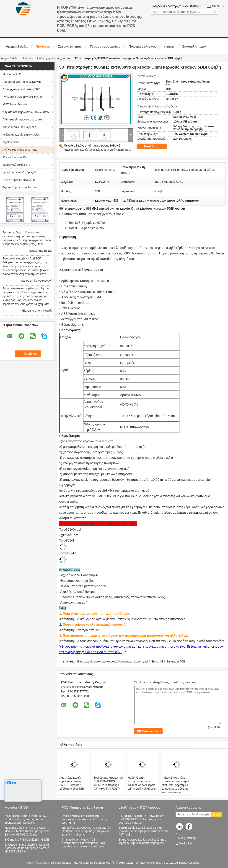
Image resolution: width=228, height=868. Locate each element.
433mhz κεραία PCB (173, 662)
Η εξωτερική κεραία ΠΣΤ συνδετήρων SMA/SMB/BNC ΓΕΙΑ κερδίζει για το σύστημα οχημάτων (141, 819)
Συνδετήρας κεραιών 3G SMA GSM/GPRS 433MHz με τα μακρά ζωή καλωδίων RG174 (108, 783)
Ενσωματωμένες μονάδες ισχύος (22, 97)
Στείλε (216, 815)
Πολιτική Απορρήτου (37, 863)
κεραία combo (11, 142)
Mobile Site (184, 844)
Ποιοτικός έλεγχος (142, 46)
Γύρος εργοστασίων (105, 46)
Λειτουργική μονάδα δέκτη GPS (22, 89)
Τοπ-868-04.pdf (70, 529)
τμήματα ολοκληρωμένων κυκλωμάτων (26, 112)
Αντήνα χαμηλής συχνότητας (54, 58)
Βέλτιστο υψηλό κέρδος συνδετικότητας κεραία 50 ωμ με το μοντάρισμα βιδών (142, 841)
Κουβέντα (154, 146)
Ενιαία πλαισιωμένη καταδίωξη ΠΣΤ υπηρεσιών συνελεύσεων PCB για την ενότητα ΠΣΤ (85, 819)
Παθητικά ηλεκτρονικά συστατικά (22, 120)
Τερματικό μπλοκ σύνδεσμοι (19, 187)
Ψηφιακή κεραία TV (14, 157)
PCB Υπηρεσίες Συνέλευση (19, 180)
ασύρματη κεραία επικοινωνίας (21, 135)
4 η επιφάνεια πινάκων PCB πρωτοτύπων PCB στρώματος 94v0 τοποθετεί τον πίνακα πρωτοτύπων (83, 843)
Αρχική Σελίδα (17, 46)
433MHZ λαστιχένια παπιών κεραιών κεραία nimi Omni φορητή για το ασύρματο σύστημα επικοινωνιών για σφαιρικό (176, 787)
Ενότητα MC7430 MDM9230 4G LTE (27, 840)
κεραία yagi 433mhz (146, 662)
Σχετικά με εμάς (70, 46)
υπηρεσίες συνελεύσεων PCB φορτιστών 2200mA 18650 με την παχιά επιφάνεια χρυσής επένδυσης (86, 831)
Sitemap (191, 838)
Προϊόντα (43, 46)
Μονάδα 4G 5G (12, 74)
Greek (218, 6)
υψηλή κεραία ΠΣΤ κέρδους (19, 127)
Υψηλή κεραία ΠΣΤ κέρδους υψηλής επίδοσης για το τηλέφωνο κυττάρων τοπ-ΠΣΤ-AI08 (144, 831)
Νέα (178, 833)
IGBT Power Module (15, 104)
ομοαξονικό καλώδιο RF (17, 165)
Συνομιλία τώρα (194, 46)
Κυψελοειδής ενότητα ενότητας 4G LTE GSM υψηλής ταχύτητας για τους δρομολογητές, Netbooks (28, 819)
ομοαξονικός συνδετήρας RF (20, 172)
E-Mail (179, 838)
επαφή (169, 46)
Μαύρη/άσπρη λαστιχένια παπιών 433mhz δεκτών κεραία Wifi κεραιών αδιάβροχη (142, 783)
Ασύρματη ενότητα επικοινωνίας (22, 82)
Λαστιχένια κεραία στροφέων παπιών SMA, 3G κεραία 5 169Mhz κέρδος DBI (72, 783)
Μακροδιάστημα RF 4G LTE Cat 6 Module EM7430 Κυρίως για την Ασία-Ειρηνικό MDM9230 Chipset (27, 831)
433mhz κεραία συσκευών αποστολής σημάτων (104, 662)
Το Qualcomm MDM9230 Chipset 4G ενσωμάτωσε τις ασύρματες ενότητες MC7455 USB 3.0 (27, 848)
